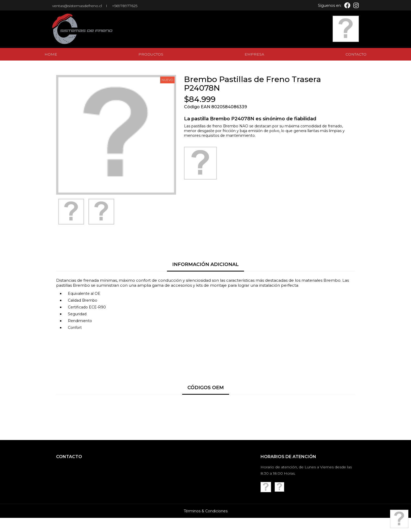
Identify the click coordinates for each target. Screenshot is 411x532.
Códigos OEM (206, 388)
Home (51, 54)
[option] (71, 212)
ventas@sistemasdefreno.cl (77, 6)
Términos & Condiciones (206, 525)
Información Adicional (206, 264)
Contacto (356, 54)
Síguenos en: (330, 6)
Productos (151, 54)
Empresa (254, 54)
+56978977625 (125, 6)
